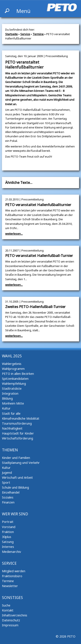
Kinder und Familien (16, 458)
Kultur (6, 408)
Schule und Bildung (15, 487)
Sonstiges (12, 598)
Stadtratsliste (12, 388)
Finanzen (8, 502)
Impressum (10, 625)
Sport (6, 482)
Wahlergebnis (12, 364)
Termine (38, 34)
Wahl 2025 (12, 356)
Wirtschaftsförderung (17, 438)
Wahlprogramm (13, 369)
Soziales (8, 497)
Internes (8, 547)
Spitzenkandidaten (15, 379)
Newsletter (10, 586)
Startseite (11, 34)
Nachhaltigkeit (12, 428)
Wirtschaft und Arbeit (17, 478)
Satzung (8, 542)
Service (25, 34)
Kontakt (8, 610)
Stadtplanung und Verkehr (21, 463)
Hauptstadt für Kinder (18, 433)
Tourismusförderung (17, 423)
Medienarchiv (11, 552)
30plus (7, 537)
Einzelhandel (11, 492)
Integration (10, 393)
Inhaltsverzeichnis (15, 615)
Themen (10, 450)
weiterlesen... (14, 234)
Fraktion (8, 532)
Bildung (7, 398)
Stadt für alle (11, 413)
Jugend (7, 473)
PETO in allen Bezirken (18, 374)
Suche (6, 605)
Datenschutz (11, 620)
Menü (23, 11)
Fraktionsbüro (12, 576)
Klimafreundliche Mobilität (21, 418)
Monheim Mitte (13, 403)
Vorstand (9, 527)
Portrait (8, 522)
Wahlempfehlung (14, 384)
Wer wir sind (15, 514)
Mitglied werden (14, 571)
